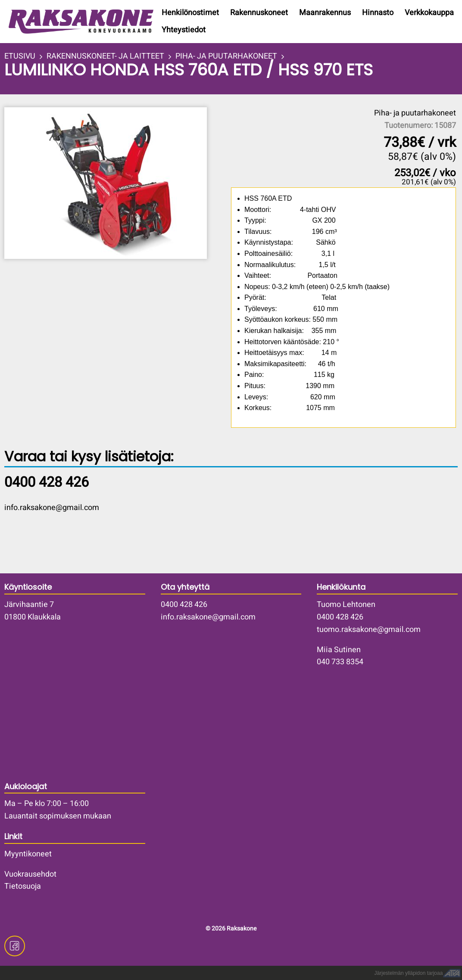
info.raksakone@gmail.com (52, 508)
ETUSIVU (20, 56)
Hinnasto (378, 13)
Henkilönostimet (190, 13)
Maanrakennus (325, 13)
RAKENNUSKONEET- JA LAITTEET (105, 56)
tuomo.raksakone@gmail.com (369, 630)
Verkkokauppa (429, 13)
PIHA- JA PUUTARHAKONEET (226, 56)
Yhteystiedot (184, 30)
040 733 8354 (340, 662)
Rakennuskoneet (259, 13)
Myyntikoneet (28, 854)
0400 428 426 (184, 605)
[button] (117, 183)
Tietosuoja (23, 886)
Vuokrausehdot (30, 874)
